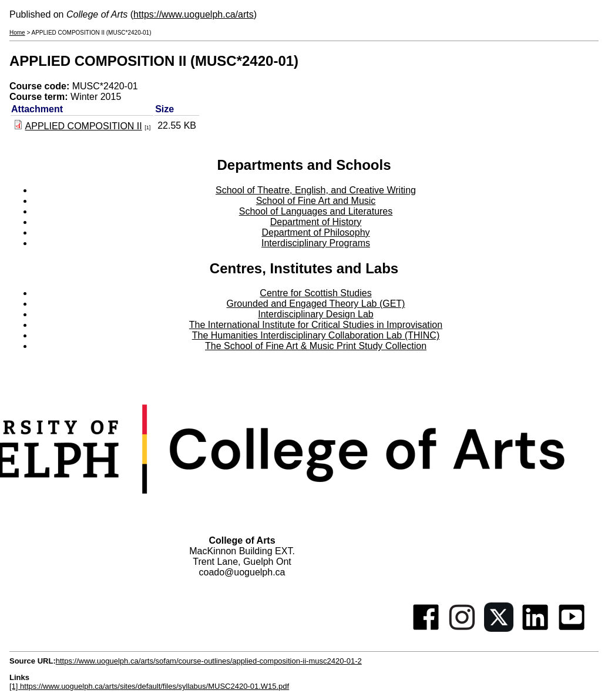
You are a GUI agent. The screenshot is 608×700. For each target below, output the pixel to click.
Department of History (316, 222)
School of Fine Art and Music (316, 201)
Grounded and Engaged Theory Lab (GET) (316, 304)
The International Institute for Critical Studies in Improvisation (316, 325)
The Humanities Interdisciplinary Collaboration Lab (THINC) (316, 335)
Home (17, 33)
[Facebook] (426, 629)
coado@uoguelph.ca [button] (242, 572)
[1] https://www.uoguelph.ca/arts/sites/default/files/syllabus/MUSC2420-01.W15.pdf (149, 686)
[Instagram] (462, 629)
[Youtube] (572, 629)
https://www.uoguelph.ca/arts (194, 14)
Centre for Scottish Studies (315, 293)
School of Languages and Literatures (316, 211)
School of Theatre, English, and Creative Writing (316, 190)
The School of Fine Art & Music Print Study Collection (316, 346)
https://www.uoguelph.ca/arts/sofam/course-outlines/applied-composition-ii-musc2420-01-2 (209, 661)
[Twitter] (499, 629)
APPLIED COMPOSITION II (84, 126)
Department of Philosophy (315, 232)
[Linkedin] (535, 629)
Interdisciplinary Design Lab (316, 314)
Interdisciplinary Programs (316, 243)
